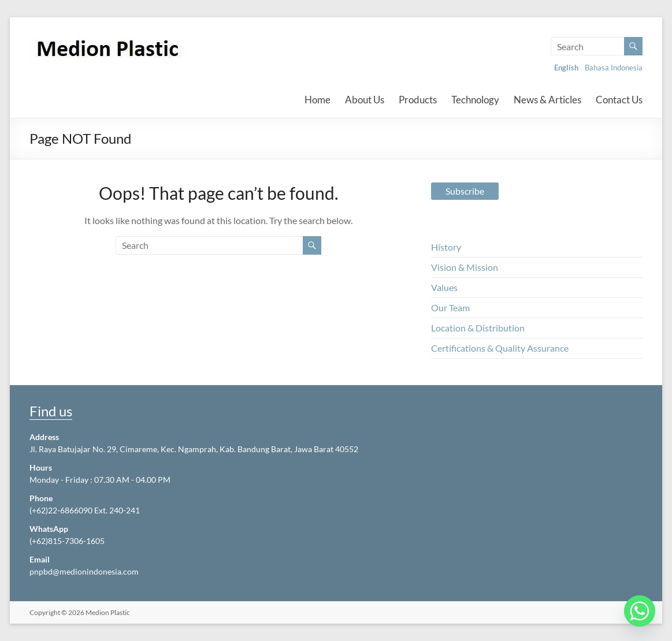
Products (418, 100)
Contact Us (619, 100)
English (566, 68)
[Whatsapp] (640, 611)
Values (444, 287)
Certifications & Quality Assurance (500, 348)
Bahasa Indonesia (614, 68)
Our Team (450, 308)
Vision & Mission (465, 267)
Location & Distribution (478, 328)
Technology (475, 100)
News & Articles (547, 100)
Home (318, 100)
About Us (365, 100)
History (446, 247)
